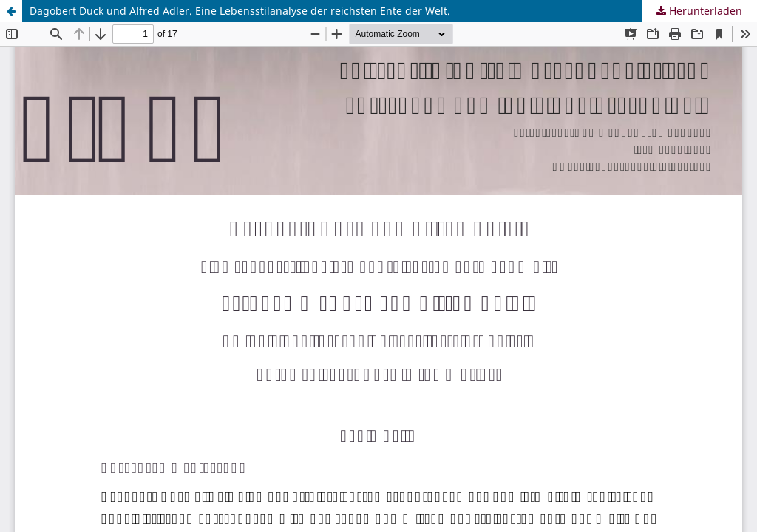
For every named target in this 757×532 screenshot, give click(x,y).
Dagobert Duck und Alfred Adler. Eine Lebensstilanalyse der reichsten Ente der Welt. (240, 11)
